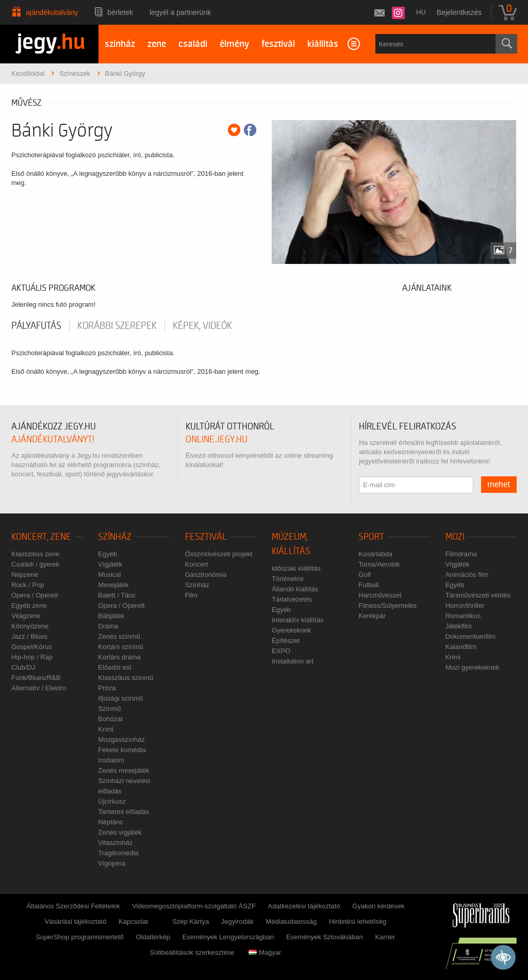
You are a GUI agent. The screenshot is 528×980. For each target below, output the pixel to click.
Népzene (25, 575)
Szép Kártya (191, 921)
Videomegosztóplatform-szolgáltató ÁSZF (194, 906)
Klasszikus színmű (126, 678)
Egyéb (108, 554)
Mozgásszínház (121, 740)
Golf (365, 575)
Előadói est (114, 667)
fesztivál (278, 44)
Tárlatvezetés (292, 599)
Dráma (108, 626)
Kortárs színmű (120, 647)
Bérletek (120, 12)
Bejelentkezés (459, 12)
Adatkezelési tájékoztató (304, 906)
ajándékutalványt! (53, 439)
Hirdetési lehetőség (358, 921)
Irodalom (111, 760)
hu (421, 12)
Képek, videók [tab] (202, 326)
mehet (499, 485)
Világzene (26, 616)
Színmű (109, 709)
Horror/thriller (465, 605)
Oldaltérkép (153, 937)
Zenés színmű (119, 636)
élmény (234, 44)
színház (120, 44)
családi (193, 44)
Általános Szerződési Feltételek (73, 906)
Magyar (265, 952)
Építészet (286, 641)
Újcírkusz (112, 801)
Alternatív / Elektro (39, 688)
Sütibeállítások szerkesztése (192, 952)
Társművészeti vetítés (478, 595)
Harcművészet (380, 595)
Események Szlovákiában (325, 937)
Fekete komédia (122, 750)
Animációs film (467, 575)
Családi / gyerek (35, 564)
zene (157, 44)
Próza (107, 688)
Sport (371, 537)
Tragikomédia (118, 853)
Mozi (455, 537)
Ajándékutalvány (52, 12)
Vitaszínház (115, 843)
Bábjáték (111, 616)
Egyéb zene (29, 605)
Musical (109, 575)
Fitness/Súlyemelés (387, 605)
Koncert (197, 564)
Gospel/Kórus (32, 647)
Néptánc (110, 822)
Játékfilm (459, 626)
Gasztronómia (206, 575)
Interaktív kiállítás (298, 620)
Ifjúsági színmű (120, 698)
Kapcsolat (133, 921)
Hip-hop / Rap (32, 657)
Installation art (293, 661)
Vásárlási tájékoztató (75, 921)
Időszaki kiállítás (296, 568)
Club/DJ (23, 667)
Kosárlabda (375, 554)
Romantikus (463, 616)
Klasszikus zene (35, 554)
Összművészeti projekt (219, 554)
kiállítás (323, 44)
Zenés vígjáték (120, 832)
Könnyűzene (30, 626)
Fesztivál (206, 537)
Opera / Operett (35, 595)
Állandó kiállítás (295, 589)
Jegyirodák (237, 921)
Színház (115, 537)
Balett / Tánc (117, 595)
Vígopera (112, 863)
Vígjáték (110, 564)
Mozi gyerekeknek (473, 667)
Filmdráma (461, 554)
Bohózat (110, 719)
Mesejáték (113, 585)
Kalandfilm (461, 647)
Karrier (385, 937)
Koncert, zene (41, 537)
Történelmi (287, 579)
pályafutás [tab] (36, 326)
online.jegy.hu (217, 439)
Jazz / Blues (29, 636)
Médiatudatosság (291, 921)
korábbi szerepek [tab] (117, 326)
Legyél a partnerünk (180, 12)
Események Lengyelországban (228, 937)
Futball (368, 585)
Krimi (106, 729)
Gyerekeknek (292, 630)
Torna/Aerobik (379, 564)
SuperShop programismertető (80, 937)
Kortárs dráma (119, 657)
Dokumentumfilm (471, 636)
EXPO (281, 651)
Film (192, 595)
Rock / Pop (28, 585)
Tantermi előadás (123, 812)
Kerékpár (372, 616)
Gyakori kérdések (378, 906)
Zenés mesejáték (123, 770)
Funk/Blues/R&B (36, 678)
